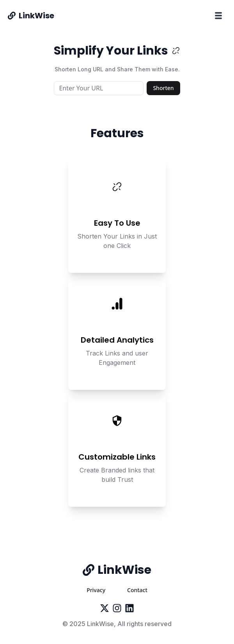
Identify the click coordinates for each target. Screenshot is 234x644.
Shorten (163, 88)
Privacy (96, 590)
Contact (137, 590)
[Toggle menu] (218, 16)
